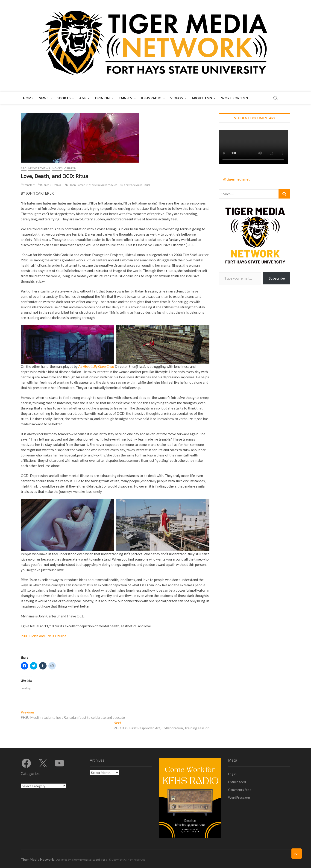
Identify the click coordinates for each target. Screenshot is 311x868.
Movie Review (98, 185)
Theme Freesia (81, 860)
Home (28, 98)
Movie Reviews (39, 168)
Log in (232, 774)
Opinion (102, 98)
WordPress (100, 860)
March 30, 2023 (50, 185)
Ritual (146, 185)
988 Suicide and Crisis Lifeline (44, 636)
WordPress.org (239, 797)
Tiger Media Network (37, 859)
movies (113, 185)
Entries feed (237, 782)
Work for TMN (235, 98)
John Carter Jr (79, 185)
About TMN (202, 98)
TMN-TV (126, 98)
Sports (64, 98)
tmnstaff (28, 185)
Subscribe (277, 278)
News (44, 98)
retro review (134, 185)
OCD (122, 185)
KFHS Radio (151, 98)
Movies (57, 168)
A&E (83, 98)
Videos (176, 98)
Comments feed (240, 790)
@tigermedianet (236, 179)
